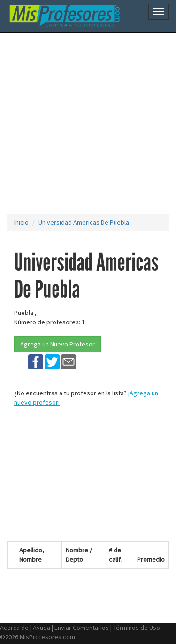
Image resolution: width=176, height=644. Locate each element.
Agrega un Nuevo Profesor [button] (57, 344)
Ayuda (42, 628)
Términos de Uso (137, 628)
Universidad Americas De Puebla (84, 222)
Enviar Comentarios (82, 628)
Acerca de (14, 628)
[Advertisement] (88, 123)
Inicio (21, 222)
